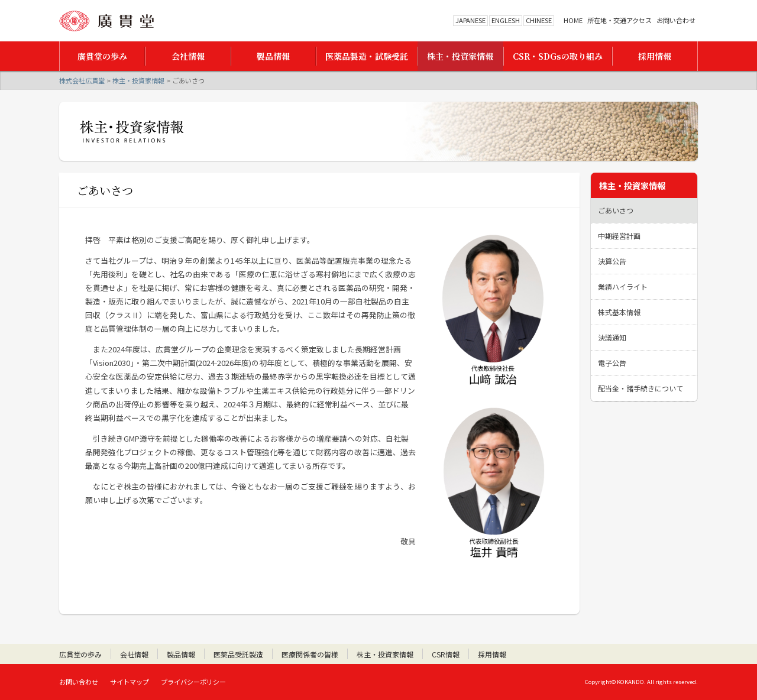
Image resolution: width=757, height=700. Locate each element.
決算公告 (612, 261)
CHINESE (539, 20)
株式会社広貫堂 (106, 21)
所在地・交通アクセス (619, 20)
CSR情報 (446, 654)
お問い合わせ (676, 20)
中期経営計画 (619, 236)
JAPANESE (470, 20)
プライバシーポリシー (193, 682)
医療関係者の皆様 (310, 654)
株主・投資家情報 (138, 80)
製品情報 (181, 654)
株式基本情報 (619, 312)
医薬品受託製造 (238, 654)
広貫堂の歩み (80, 654)
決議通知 (612, 337)
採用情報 (492, 654)
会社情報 (134, 654)
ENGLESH (506, 20)
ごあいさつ (616, 210)
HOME (573, 20)
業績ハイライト (623, 286)
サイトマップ (130, 682)
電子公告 (612, 363)
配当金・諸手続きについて (640, 388)
